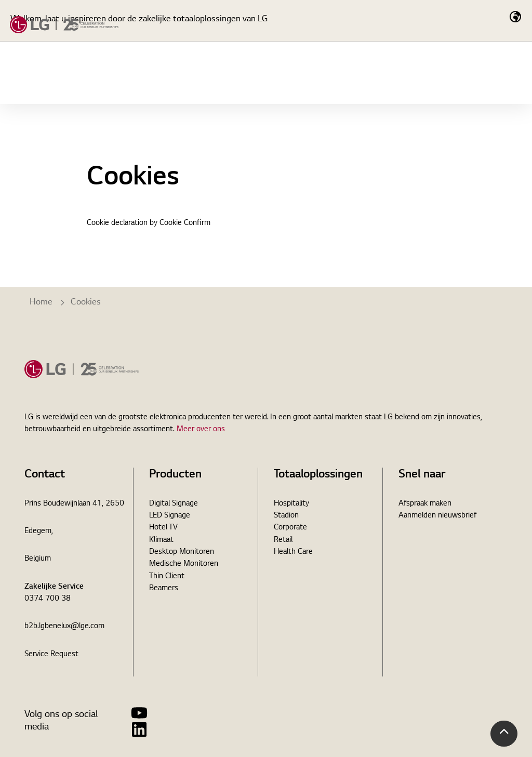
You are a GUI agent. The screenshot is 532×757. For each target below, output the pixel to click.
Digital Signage (174, 504)
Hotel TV (163, 528)
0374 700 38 (48, 599)
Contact (489, 73)
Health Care (293, 552)
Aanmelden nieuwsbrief (437, 516)
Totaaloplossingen (184, 125)
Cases (267, 125)
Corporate (290, 528)
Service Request (51, 655)
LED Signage (170, 516)
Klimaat (161, 540)
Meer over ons (201, 430)
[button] (504, 734)
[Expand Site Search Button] (439, 73)
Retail (283, 540)
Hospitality (291, 504)
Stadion (286, 516)
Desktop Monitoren (182, 552)
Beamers (164, 589)
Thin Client (167, 577)
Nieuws (325, 125)
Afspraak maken (425, 504)
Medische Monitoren (184, 564)
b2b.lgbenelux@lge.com (64, 627)
